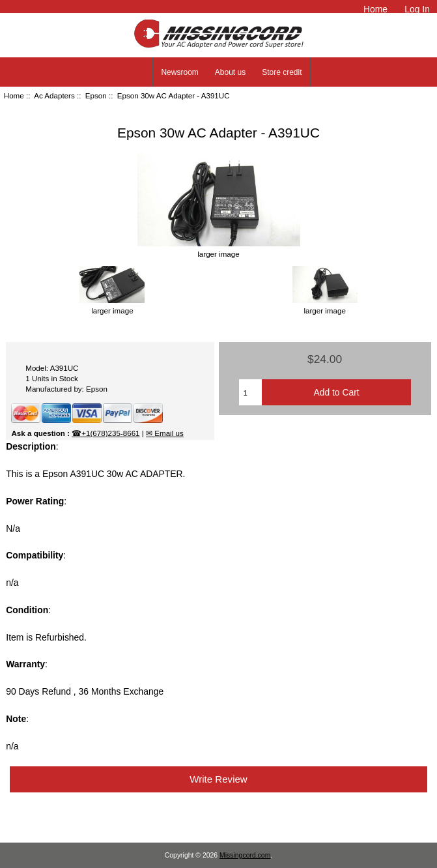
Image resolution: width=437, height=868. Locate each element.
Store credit (282, 72)
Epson (96, 95)
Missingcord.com (245, 855)
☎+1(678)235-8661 (106, 433)
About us (230, 72)
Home (375, 9)
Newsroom (179, 72)
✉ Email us (165, 433)
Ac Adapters (54, 95)
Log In (417, 9)
